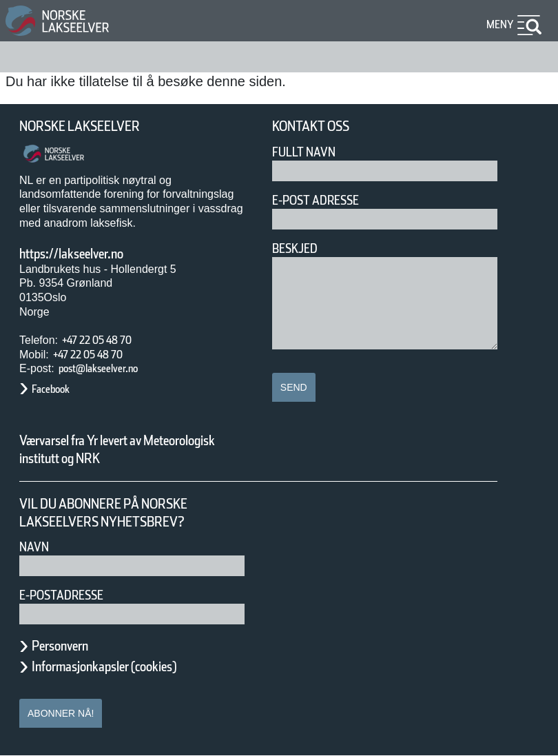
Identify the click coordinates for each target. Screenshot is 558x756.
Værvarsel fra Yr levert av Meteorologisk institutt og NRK (124, 449)
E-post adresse (325, 200)
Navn (37, 547)
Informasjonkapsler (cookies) (131, 666)
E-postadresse (70, 595)
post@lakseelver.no (112, 368)
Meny (498, 24)
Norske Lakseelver (92, 126)
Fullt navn (309, 152)
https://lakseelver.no (89, 254)
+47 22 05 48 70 (109, 340)
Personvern (70, 646)
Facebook (58, 389)
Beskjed (299, 248)
